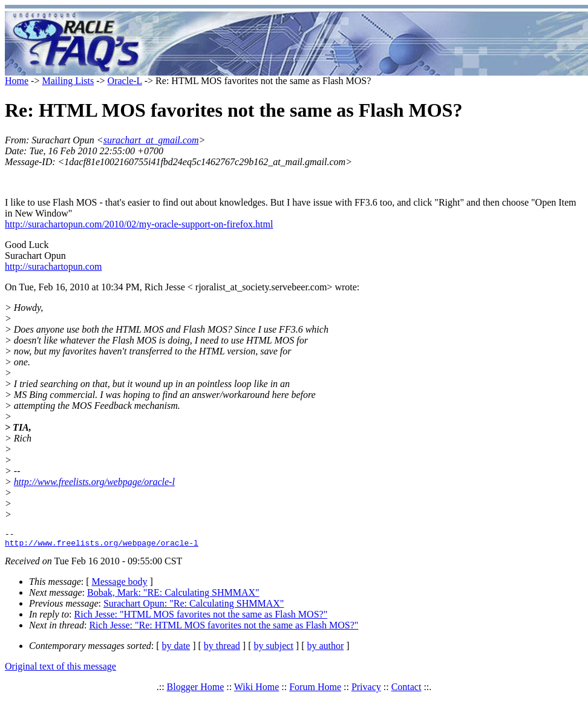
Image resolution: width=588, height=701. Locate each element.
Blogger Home (196, 690)
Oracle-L (125, 81)
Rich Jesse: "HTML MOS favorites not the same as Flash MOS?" (201, 618)
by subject (274, 649)
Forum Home (315, 690)
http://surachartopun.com (53, 266)
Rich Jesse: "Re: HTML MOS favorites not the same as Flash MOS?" (224, 629)
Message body (120, 585)
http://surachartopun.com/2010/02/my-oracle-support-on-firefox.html (139, 224)
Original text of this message (60, 670)
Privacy (366, 690)
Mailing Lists (68, 81)
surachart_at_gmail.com (151, 140)
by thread (222, 649)
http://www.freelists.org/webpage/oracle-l (94, 482)
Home (17, 81)
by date (176, 649)
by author (325, 649)
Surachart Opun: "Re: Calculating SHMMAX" (194, 607)
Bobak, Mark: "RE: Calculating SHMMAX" (173, 596)
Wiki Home (256, 690)
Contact (407, 690)
